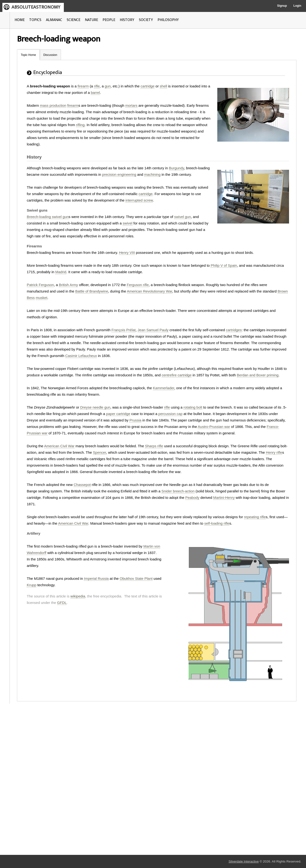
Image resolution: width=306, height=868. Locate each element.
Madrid (61, 272)
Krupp (32, 585)
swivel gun (182, 217)
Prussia (135, 420)
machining (152, 174)
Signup (282, 6)
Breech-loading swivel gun (48, 217)
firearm (83, 86)
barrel (95, 93)
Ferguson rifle (138, 285)
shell (163, 86)
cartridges (234, 330)
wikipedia (78, 596)
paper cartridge (118, 414)
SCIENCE (74, 20)
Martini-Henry (224, 498)
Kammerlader (164, 388)
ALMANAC (54, 20)
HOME (20, 20)
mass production (53, 105)
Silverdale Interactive (244, 861)
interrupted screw (139, 200)
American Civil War (59, 446)
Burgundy (177, 168)
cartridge (148, 86)
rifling (80, 125)
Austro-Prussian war (214, 427)
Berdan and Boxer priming (258, 375)
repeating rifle (255, 517)
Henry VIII (127, 253)
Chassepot (82, 485)
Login (297, 6)
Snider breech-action (178, 491)
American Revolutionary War (150, 291)
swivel (128, 223)
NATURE (91, 20)
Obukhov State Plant (136, 578)
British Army (68, 285)
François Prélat (123, 330)
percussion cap (170, 414)
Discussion (50, 55)
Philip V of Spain (224, 265)
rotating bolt (193, 407)
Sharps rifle (154, 446)
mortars (131, 105)
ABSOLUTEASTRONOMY (36, 7)
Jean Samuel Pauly (153, 330)
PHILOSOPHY (168, 20)
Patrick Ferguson (40, 285)
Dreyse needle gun (95, 407)
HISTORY (127, 20)
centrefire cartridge (177, 375)
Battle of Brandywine (92, 291)
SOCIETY (146, 20)
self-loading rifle (217, 523)
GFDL (62, 603)
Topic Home (28, 55)
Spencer (100, 452)
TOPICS (35, 20)
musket (42, 298)
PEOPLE (109, 20)
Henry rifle (274, 452)
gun (108, 86)
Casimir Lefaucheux (81, 356)
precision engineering (119, 174)
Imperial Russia (96, 578)
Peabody (192, 498)
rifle (97, 86)
